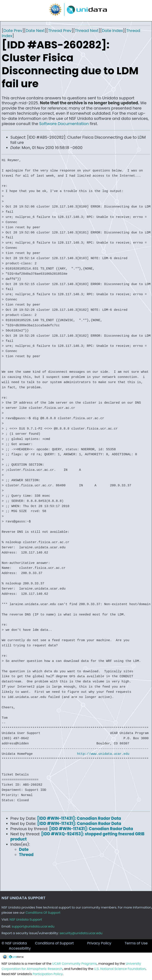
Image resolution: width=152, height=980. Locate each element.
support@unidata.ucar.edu (33, 926)
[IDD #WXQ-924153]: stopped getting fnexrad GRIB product (77, 836)
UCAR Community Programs (74, 964)
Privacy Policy (99, 943)
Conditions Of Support (43, 913)
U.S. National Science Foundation (120, 969)
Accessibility (20, 948)
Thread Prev (60, 31)
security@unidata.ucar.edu (81, 933)
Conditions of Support (54, 943)
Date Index (112, 31)
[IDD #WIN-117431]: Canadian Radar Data (79, 818)
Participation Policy (48, 974)
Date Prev (13, 31)
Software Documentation (64, 124)
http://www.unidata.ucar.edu (103, 754)
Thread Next (87, 31)
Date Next (35, 31)
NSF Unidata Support (26, 920)
